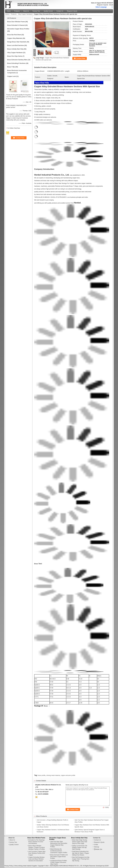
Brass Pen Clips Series (15, 56)
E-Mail (96, 845)
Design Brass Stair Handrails (17, 42)
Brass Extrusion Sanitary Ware (17, 60)
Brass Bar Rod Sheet (14, 35)
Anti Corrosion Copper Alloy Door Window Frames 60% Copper (37, 853)
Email (111, 5)
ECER (107, 866)
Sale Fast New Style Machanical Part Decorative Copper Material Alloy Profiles (59, 844)
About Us (26, 11)
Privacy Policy (9, 866)
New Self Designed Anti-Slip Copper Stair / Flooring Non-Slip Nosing (81, 859)
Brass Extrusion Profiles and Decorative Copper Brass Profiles (59, 857)
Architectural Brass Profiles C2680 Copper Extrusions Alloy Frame (59, 862)
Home (9, 11)
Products (17, 11)
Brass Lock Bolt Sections (16, 45)
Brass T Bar (11, 67)
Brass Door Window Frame (16, 22)
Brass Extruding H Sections (16, 63)
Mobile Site (98, 849)
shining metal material (53, 775)
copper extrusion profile (68, 775)
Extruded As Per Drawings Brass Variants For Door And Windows (37, 842)
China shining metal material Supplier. (26, 866)
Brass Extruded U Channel (16, 25)
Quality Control (48, 11)
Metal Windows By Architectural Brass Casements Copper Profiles (59, 851)
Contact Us (60, 11)
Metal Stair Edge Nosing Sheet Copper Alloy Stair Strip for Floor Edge (80, 842)
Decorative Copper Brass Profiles (18, 29)
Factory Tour (36, 11)
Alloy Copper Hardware (25, 14)
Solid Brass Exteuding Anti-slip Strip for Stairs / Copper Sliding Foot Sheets (81, 853)
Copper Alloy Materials (15, 38)
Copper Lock (11, 76)
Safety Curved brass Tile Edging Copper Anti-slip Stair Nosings (80, 847)
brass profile (42, 775)
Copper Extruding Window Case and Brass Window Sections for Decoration (36, 859)
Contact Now (81, 58)
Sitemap (96, 847)
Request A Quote (103, 5)
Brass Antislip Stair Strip (15, 49)
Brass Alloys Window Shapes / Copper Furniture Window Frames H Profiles (37, 847)
